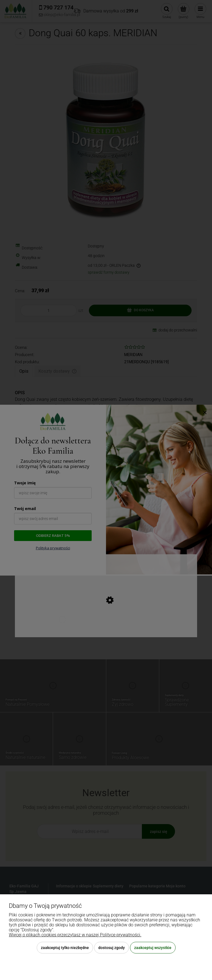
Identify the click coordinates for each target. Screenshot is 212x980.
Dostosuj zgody (112, 948)
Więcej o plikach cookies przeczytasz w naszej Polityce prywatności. (75, 935)
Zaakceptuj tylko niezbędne (65, 948)
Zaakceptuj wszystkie (153, 948)
